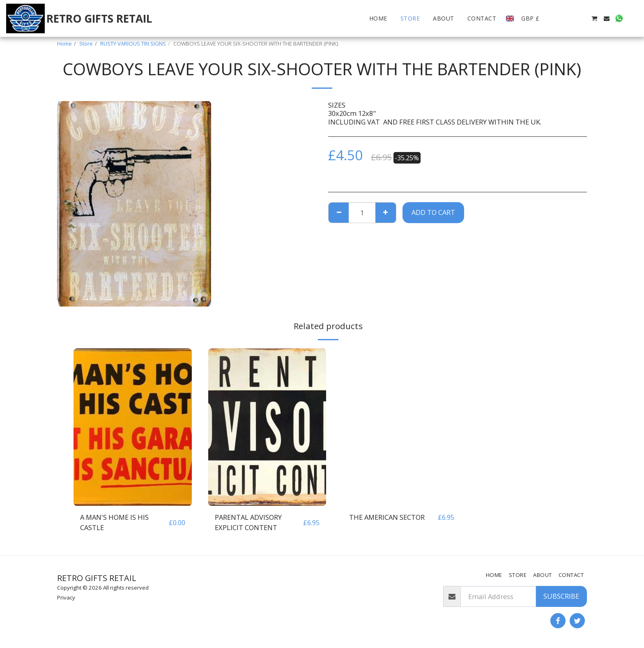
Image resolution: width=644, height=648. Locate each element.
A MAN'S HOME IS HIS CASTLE (114, 522)
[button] (557, 18)
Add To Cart (433, 212)
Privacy (66, 597)
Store (86, 44)
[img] (133, 427)
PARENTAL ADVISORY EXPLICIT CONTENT (248, 522)
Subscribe (561, 596)
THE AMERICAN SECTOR (387, 517)
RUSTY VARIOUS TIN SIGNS (133, 44)
